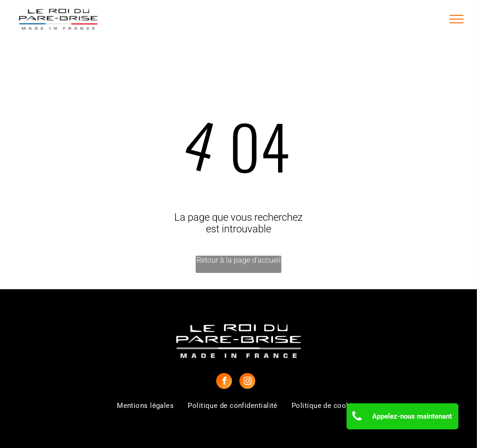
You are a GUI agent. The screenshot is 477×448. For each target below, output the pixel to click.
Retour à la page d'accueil (239, 260)
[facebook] (224, 382)
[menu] (457, 19)
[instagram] (247, 382)
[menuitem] (145, 406)
